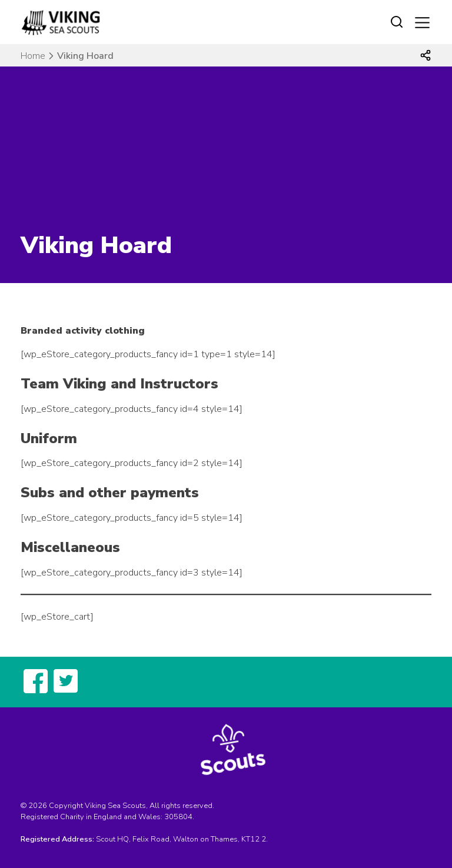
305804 (178, 817)
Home (33, 56)
